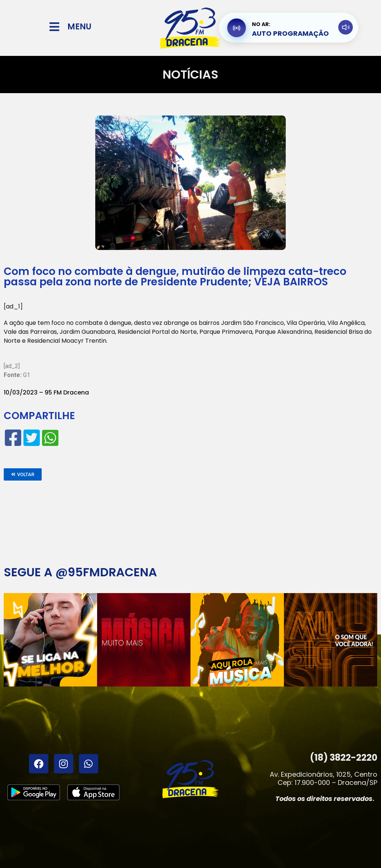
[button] (23, 474)
